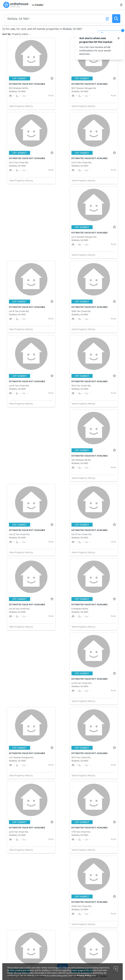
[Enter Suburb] (58, 19)
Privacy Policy (84, 976)
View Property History (22, 106)
